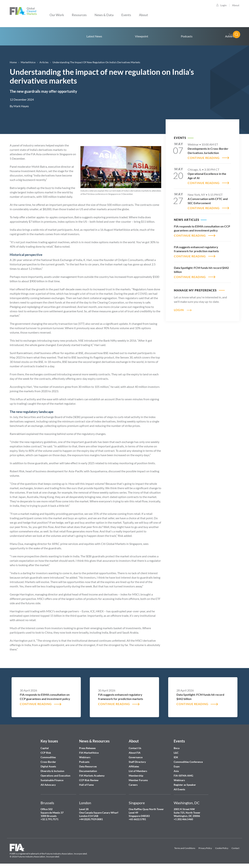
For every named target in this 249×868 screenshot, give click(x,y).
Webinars (85, 757)
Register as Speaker (185, 785)
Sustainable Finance (52, 780)
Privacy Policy (205, 848)
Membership (136, 776)
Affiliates (134, 766)
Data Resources (88, 766)
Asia (176, 771)
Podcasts (187, 36)
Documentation (88, 771)
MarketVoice (28, 62)
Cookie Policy (222, 848)
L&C (176, 753)
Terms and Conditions (185, 848)
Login (223, 5)
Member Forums (138, 780)
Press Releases (87, 748)
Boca (177, 748)
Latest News (94, 36)
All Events (179, 789)
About (236, 5)
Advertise (231, 36)
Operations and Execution (55, 776)
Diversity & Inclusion (52, 771)
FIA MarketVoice (89, 753)
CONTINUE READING (204, 158)
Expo (177, 766)
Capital (45, 748)
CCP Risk (46, 753)
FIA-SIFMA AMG (183, 776)
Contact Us (135, 748)
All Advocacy (48, 785)
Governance (136, 757)
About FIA (135, 753)
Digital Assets (48, 766)
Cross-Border (49, 762)
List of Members (138, 771)
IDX (176, 757)
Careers (133, 785)
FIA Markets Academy (92, 776)
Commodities (48, 757)
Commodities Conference (188, 762)
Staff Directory (137, 762)
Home (28, 36)
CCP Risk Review (89, 780)
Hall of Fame (86, 785)
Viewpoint (142, 36)
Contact (235, 848)
